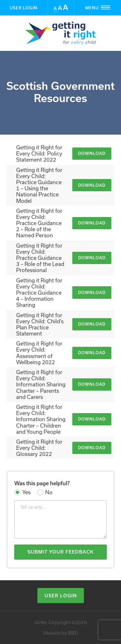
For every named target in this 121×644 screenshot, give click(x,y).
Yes (26, 492)
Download (92, 153)
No (49, 492)
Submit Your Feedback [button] (60, 552)
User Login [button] (61, 596)
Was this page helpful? (42, 483)
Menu (103, 8)
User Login (24, 8)
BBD (73, 633)
